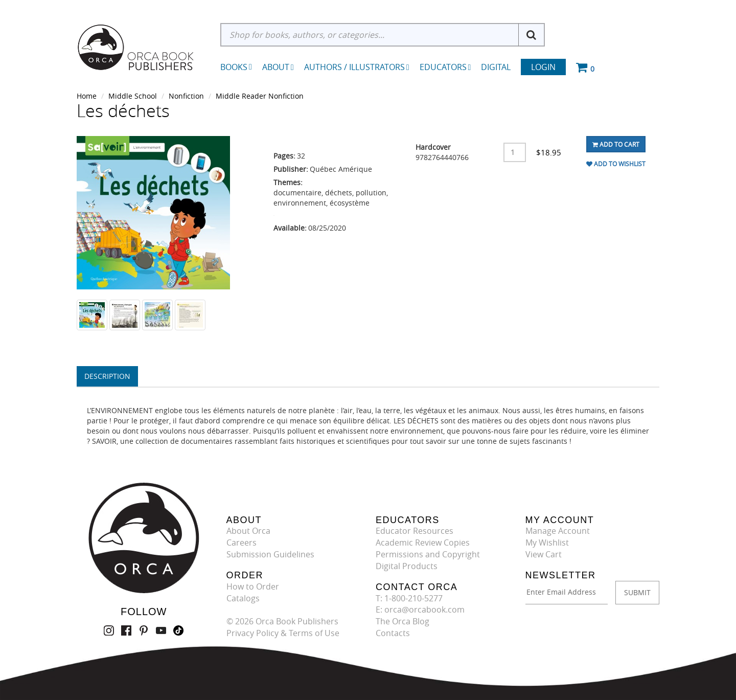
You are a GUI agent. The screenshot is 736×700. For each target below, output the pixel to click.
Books (234, 67)
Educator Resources (415, 531)
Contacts (393, 633)
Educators (445, 67)
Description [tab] (107, 376)
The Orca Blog (402, 621)
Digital (496, 67)
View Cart (544, 554)
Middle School (133, 96)
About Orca (248, 531)
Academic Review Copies (423, 543)
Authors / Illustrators (357, 67)
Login (543, 67)
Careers (241, 543)
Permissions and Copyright (428, 554)
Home (87, 96)
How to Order (253, 586)
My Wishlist (547, 543)
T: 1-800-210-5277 (409, 598)
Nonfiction (186, 96)
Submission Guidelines (270, 554)
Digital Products (407, 566)
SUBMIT (637, 592)
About (278, 67)
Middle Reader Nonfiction (260, 96)
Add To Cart (616, 144)
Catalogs (243, 598)
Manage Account (558, 531)
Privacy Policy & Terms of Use (283, 633)
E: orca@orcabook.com (420, 609)
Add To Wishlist (616, 164)
